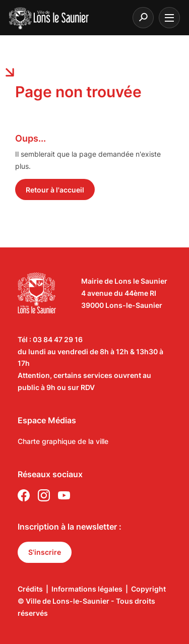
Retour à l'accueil (55, 190)
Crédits (30, 589)
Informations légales (87, 589)
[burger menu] (169, 18)
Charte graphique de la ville (63, 441)
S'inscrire (45, 552)
